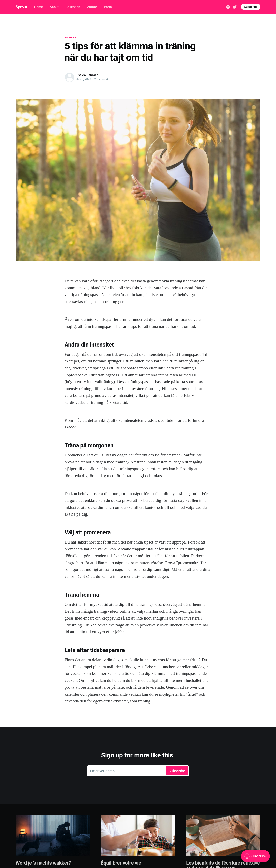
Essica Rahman (87, 75)
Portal (108, 7)
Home (38, 7)
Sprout (21, 7)
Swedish (70, 37)
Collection (73, 7)
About (54, 7)
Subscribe (251, 7)
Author (92, 7)
